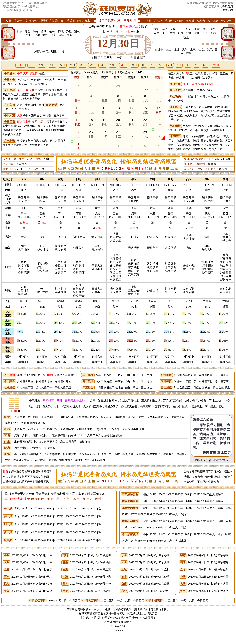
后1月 (20, 65)
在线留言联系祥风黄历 (118, 622)
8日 (205, 65)
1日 (144, 65)
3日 (161, 65)
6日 (188, 65)
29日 (113, 65)
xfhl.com (228, 10)
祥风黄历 (228, 7)
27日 (93, 65)
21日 (32, 65)
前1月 (216, 65)
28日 (103, 65)
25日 (72, 65)
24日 (62, 65)
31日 (134, 65)
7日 (196, 65)
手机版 (135, 31)
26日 (82, 65)
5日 (179, 65)
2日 (152, 65)
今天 (124, 65)
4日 (170, 65)
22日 (42, 65)
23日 (52, 65)
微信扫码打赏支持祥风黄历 (212, 460)
